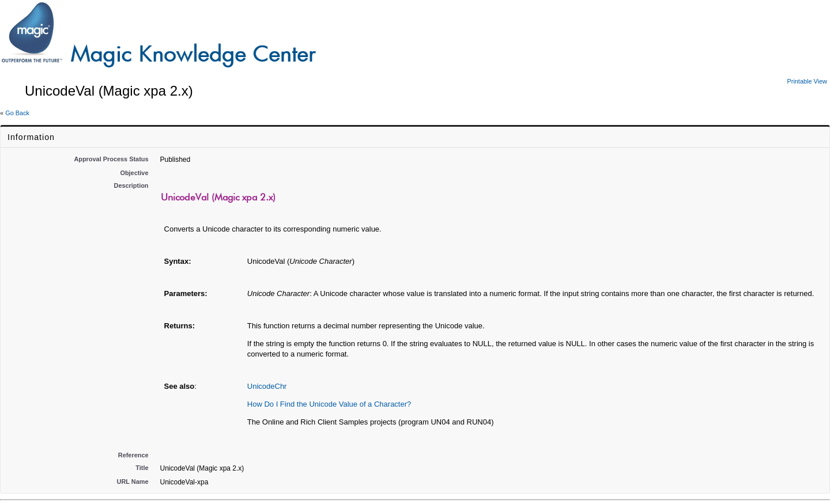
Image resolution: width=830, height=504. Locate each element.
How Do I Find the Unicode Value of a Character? (329, 404)
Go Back (17, 113)
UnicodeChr (267, 386)
